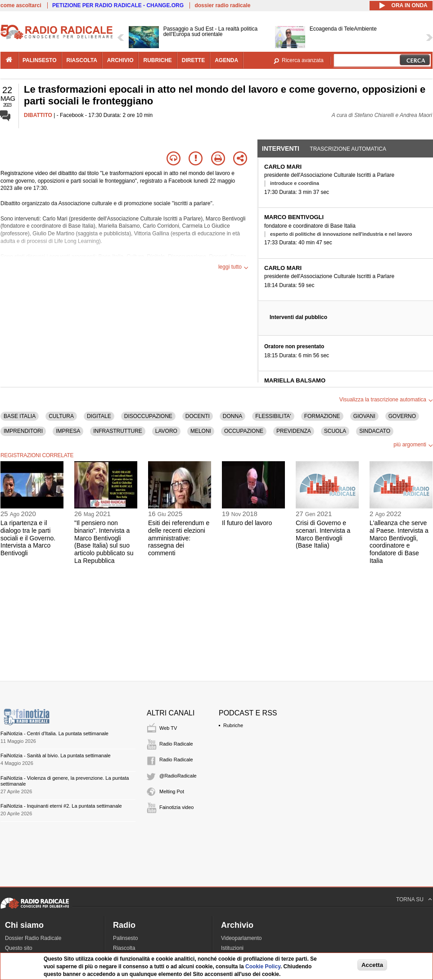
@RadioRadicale (178, 776)
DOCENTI (198, 416)
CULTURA (61, 416)
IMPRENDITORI (23, 431)
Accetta (372, 965)
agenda (226, 60)
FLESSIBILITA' (273, 416)
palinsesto (40, 60)
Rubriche (233, 725)
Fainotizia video (176, 807)
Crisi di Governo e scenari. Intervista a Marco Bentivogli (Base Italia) (323, 534)
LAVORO (166, 431)
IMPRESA (68, 431)
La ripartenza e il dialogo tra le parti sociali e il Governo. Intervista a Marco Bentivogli (28, 538)
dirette (193, 60)
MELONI (201, 431)
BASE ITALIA (20, 416)
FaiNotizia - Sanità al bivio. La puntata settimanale (56, 755)
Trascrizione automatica (348, 149)
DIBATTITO (38, 115)
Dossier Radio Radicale (33, 938)
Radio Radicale (176, 744)
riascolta (82, 60)
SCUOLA (335, 431)
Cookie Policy (263, 967)
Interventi (281, 148)
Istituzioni (232, 948)
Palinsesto (125, 938)
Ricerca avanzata (303, 60)
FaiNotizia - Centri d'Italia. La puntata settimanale (54, 733)
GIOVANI (364, 416)
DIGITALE (99, 416)
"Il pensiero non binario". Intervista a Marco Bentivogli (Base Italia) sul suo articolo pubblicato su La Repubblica (104, 542)
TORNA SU (410, 899)
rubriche (157, 60)
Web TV (168, 728)
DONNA (232, 416)
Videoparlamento (241, 938)
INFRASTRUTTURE (118, 431)
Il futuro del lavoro (247, 523)
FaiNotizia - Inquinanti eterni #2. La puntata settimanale (61, 806)
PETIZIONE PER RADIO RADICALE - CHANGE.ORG (118, 5)
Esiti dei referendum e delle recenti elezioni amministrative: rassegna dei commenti (179, 538)
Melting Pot (172, 791)
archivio (120, 60)
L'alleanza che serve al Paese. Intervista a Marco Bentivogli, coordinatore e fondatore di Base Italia (399, 542)
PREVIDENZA (294, 431)
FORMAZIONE (322, 416)
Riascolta (124, 948)
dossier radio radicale (222, 5)
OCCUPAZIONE (244, 431)
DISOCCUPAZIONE (148, 416)
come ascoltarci (21, 5)
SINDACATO (375, 431)
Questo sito (19, 948)
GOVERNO (402, 416)
